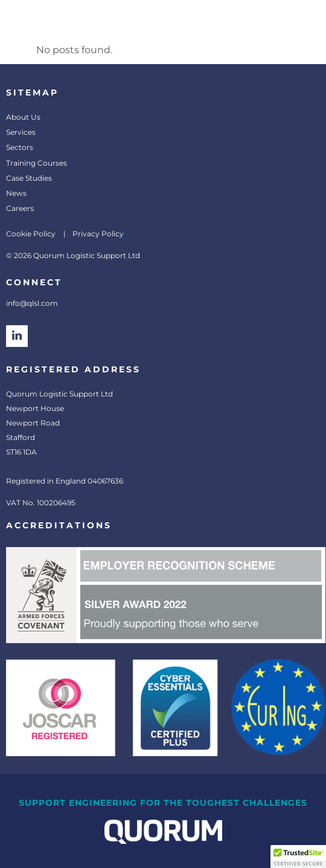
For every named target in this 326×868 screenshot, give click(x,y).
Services (21, 132)
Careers (20, 208)
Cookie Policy (31, 234)
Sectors (20, 147)
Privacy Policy (98, 234)
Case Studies (29, 178)
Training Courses (37, 163)
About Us (23, 117)
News (16, 193)
